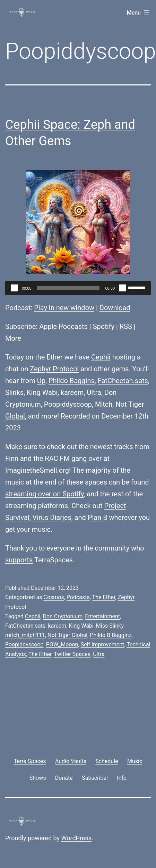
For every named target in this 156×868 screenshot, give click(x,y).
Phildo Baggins (72, 381)
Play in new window (64, 308)
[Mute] (122, 288)
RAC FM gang (66, 458)
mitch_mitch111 (25, 635)
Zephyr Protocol (54, 369)
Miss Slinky (110, 626)
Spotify (104, 326)
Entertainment (102, 616)
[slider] (68, 288)
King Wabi (42, 392)
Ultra (94, 392)
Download (115, 308)
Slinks (14, 392)
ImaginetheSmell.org (37, 470)
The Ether (104, 597)
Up (41, 381)
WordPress (76, 838)
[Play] (14, 288)
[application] (78, 288)
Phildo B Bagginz (111, 635)
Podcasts (78, 597)
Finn (12, 458)
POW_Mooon (62, 644)
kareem (72, 392)
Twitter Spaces (72, 654)
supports (19, 560)
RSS (126, 326)
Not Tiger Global (67, 635)
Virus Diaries (52, 518)
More (13, 338)
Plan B (98, 518)
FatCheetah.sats (123, 381)
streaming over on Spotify (44, 494)
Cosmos (54, 597)
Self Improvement (103, 644)
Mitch (104, 404)
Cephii (101, 357)
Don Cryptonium (63, 616)
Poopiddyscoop (68, 404)
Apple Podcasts (63, 326)
